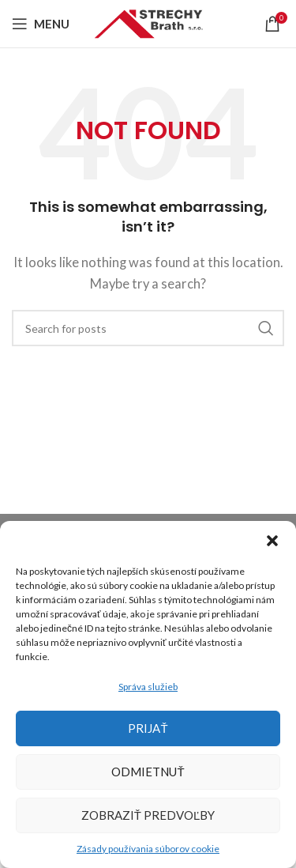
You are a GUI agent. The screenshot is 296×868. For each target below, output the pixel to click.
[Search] (148, 328)
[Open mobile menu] (41, 24)
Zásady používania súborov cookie (148, 849)
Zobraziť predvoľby (148, 815)
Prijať (148, 728)
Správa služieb (148, 687)
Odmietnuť (148, 772)
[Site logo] (148, 22)
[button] (272, 541)
